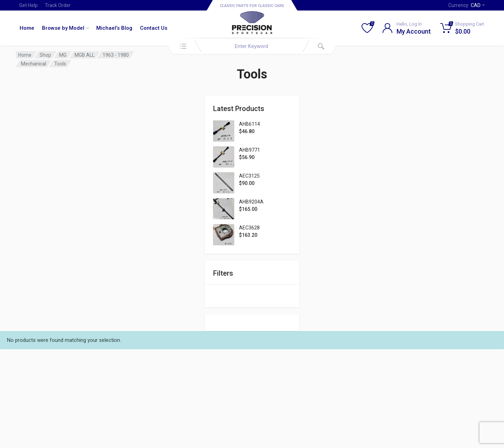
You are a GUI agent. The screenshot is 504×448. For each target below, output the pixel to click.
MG (63, 55)
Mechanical (34, 64)
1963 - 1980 (116, 55)
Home (27, 28)
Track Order (58, 5)
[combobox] (252, 46)
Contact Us (154, 28)
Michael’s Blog (114, 28)
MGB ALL (85, 55)
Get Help (29, 5)
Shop (45, 55)
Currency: (467, 5)
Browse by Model (65, 28)
